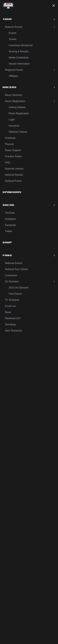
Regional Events (30, 70)
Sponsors (12, 192)
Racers (29, 87)
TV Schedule (12, 300)
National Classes (18, 132)
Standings (10, 324)
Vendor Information (19, 64)
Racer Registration (30, 101)
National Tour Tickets (16, 269)
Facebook (10, 225)
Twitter (9, 231)
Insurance (14, 126)
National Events (30, 27)
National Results (14, 175)
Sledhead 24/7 (13, 318)
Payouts (9, 144)
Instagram (10, 219)
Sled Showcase (13, 331)
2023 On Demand (18, 288)
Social (29, 205)
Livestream (11, 275)
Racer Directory (14, 95)
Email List (10, 306)
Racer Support (13, 150)
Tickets (13, 39)
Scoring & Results (18, 51)
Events (12, 33)
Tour (29, 19)
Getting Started (17, 107)
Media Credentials (19, 58)
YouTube (10, 213)
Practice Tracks (13, 156)
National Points (13, 181)
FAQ (7, 162)
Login (12, 120)
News (8, 312)
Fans (29, 255)
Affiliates (13, 76)
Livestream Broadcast (21, 45)
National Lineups (14, 169)
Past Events (15, 294)
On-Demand (30, 282)
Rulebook (10, 138)
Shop (7, 243)
